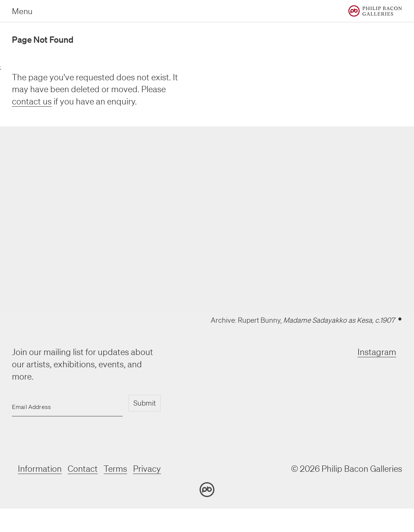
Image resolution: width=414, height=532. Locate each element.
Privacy (147, 469)
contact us (32, 101)
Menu (22, 11)
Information (40, 469)
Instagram (377, 352)
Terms (115, 469)
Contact (83, 469)
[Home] (375, 11)
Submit (145, 403)
